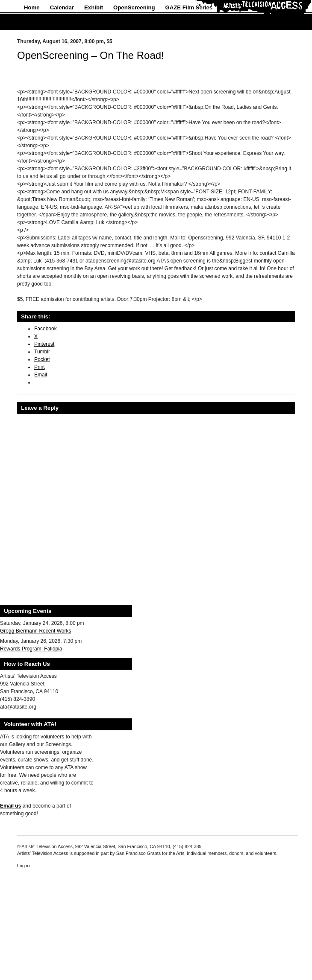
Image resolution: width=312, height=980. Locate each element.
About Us (37, 22)
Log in (23, 866)
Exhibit (94, 7)
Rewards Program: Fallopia (31, 649)
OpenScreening (134, 7)
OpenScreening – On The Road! (91, 55)
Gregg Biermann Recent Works (36, 631)
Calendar (62, 7)
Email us (10, 806)
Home (32, 7)
